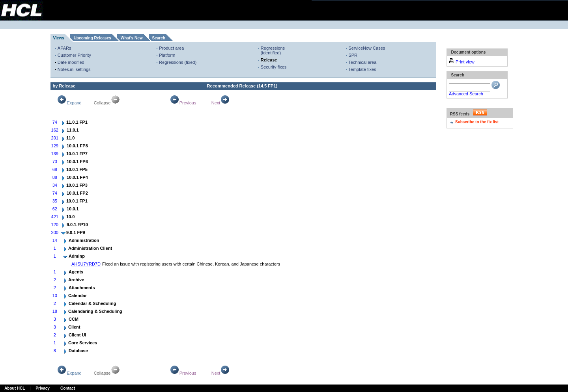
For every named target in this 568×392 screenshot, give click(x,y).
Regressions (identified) (273, 50)
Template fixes (362, 69)
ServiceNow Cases (367, 48)
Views (59, 38)
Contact (68, 388)
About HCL (15, 388)
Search (159, 38)
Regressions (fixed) (178, 62)
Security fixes (274, 67)
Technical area (362, 62)
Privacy (43, 388)
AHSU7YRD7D (86, 264)
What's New (132, 38)
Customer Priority (74, 55)
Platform (167, 55)
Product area (171, 48)
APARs (64, 48)
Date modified (71, 62)
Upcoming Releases (92, 38)
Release (269, 60)
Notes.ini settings (74, 69)
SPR (353, 55)
